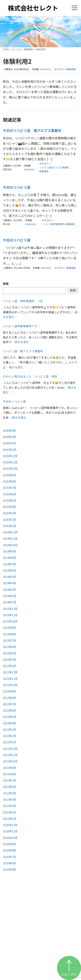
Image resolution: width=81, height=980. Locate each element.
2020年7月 (10, 857)
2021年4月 (10, 799)
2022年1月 (10, 742)
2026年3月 (10, 437)
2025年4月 (10, 507)
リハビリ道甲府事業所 (28, 943)
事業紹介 (16, 933)
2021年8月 (10, 774)
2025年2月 (10, 520)
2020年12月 (10, 825)
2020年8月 (10, 850)
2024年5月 (10, 577)
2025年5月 (10, 500)
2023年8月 (10, 634)
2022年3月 (10, 729)
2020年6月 (10, 863)
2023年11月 (10, 615)
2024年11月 (10, 538)
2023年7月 (10, 640)
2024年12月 (10, 532)
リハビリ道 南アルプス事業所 (23, 351)
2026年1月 (10, 450)
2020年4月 (10, 869)
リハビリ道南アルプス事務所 (54, 167)
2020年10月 (10, 838)
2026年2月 (10, 443)
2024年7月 (10, 564)
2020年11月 (10, 831)
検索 (6, 284)
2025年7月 (10, 488)
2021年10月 (10, 761)
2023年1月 (10, 666)
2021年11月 (10, 755)
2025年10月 (10, 468)
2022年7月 (10, 704)
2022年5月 (10, 717)
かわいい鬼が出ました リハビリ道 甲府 (30, 376)
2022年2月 (10, 736)
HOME (6, 49)
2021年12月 (10, 749)
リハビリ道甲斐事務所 (53, 224)
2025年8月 (10, 481)
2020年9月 (10, 844)
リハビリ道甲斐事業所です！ (21, 326)
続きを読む (22, 342)
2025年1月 (10, 526)
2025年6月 (10, 494)
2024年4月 (10, 583)
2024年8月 (10, 558)
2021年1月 (10, 819)
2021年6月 (10, 787)
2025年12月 (10, 456)
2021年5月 (10, 793)
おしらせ (16, 49)
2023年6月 (10, 647)
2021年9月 (10, 768)
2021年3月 (10, 806)
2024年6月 (10, 570)
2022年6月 (10, 710)
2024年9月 (10, 551)
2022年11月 (10, 679)
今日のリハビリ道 (17, 187)
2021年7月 (10, 780)
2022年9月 (10, 691)
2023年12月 (10, 609)
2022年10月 (10, 685)
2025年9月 (10, 475)
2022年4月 (10, 723)
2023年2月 (10, 659)
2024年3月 (10, 590)
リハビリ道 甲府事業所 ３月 (23, 301)
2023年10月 (10, 621)
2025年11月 (10, 462)
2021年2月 (10, 812)
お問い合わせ (20, 962)
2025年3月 (10, 513)
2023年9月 (10, 628)
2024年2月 (10, 596)
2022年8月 (10, 698)
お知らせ (16, 952)
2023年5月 (10, 653)
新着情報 (28, 49)
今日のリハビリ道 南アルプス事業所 (32, 130)
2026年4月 (10, 430)
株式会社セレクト (33, 8)
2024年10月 (10, 545)
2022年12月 (10, 672)
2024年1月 (10, 602)
